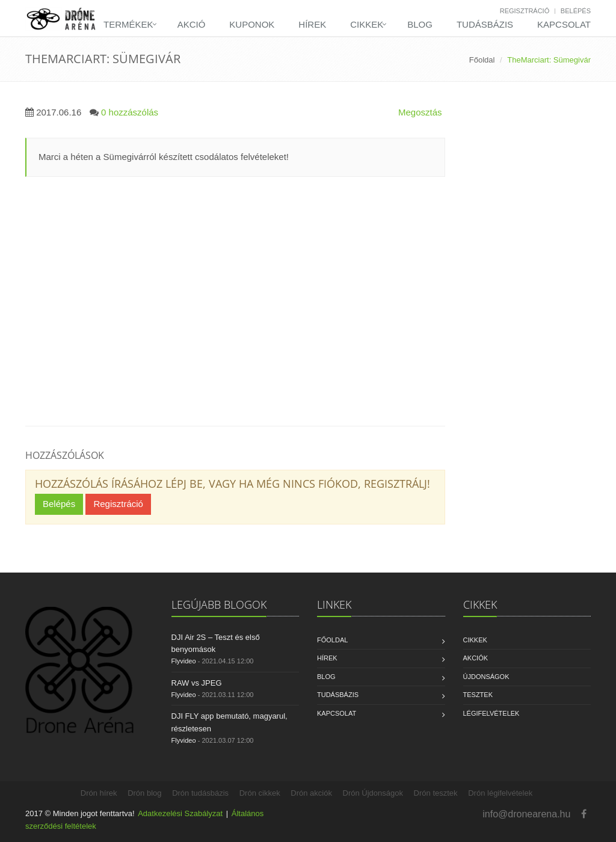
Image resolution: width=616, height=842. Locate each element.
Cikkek (367, 24)
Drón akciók (311, 793)
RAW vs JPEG (197, 683)
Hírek (312, 24)
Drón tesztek (436, 793)
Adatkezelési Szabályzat (180, 813)
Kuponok (252, 24)
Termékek (128, 24)
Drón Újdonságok (373, 793)
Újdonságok (486, 677)
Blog (420, 24)
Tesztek (478, 695)
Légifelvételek (491, 713)
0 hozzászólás (130, 112)
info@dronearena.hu (526, 814)
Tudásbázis (485, 24)
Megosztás (420, 112)
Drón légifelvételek (500, 793)
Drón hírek (99, 793)
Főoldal (482, 60)
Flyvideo (184, 661)
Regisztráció (525, 11)
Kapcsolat (564, 24)
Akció (192, 24)
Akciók (476, 658)
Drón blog (144, 793)
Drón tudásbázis (200, 793)
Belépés (576, 11)
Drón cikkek (260, 793)
